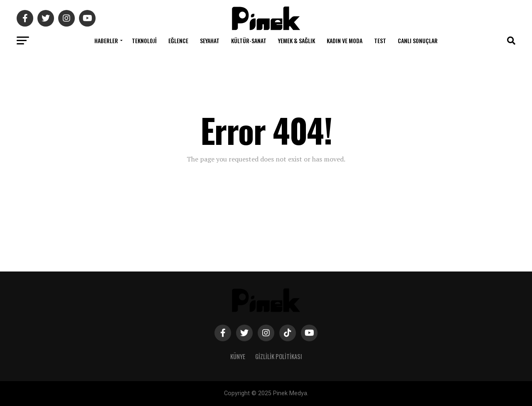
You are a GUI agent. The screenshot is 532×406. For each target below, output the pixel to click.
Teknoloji (144, 40)
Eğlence (178, 40)
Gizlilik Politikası (279, 356)
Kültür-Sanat (249, 40)
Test (380, 40)
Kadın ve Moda (345, 40)
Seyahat (210, 40)
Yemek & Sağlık (297, 40)
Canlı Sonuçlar (418, 40)
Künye (238, 356)
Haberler (106, 40)
